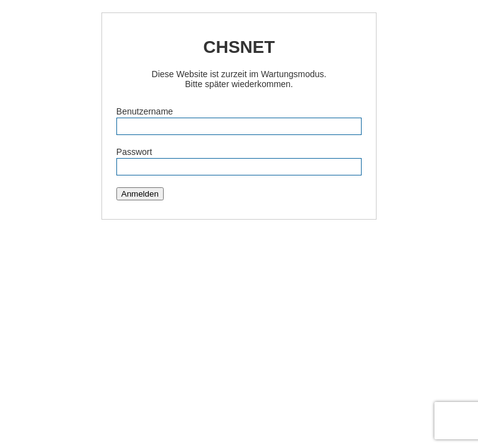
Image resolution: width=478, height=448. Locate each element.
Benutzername (145, 111)
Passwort (134, 152)
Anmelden (140, 194)
